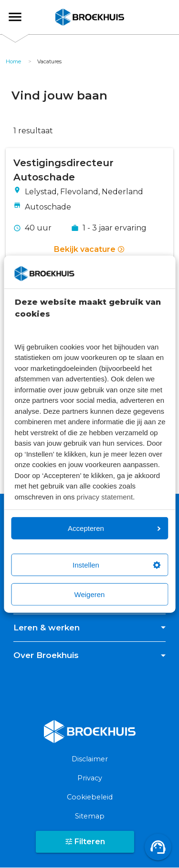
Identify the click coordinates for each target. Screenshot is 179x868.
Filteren (85, 842)
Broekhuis (23, 17)
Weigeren (90, 594)
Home (13, 61)
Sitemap (90, 816)
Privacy (90, 778)
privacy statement (105, 496)
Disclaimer (90, 759)
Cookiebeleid (90, 797)
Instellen (116, 565)
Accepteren (114, 528)
